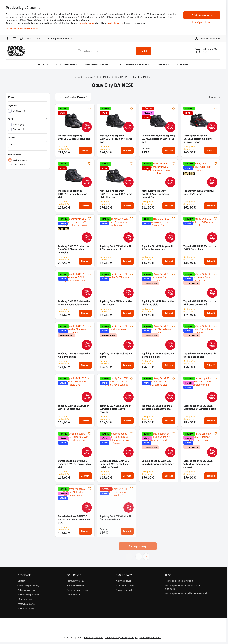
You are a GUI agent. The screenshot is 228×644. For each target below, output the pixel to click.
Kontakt (21, 581)
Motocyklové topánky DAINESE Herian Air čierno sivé (73, 194)
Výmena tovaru (25, 599)
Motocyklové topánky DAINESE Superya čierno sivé (74, 137)
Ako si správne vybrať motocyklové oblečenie (183, 587)
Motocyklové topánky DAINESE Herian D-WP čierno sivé (116, 139)
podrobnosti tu (87, 23)
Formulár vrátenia (75, 585)
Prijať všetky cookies (202, 15)
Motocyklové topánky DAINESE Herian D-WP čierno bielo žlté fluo (116, 194)
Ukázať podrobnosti (202, 22)
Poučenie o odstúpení (77, 590)
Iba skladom (16, 165)
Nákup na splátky (26, 609)
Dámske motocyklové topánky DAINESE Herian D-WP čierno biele (158, 139)
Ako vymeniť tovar (125, 585)
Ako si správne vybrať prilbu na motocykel (186, 593)
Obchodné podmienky (28, 585)
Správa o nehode (125, 590)
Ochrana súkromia (26, 590)
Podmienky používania (150, 637)
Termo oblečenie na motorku (179, 581)
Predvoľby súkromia (94, 637)
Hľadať (144, 51)
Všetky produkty (18, 160)
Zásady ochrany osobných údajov (121, 637)
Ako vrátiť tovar (124, 581)
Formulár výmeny (75, 581)
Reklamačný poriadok (28, 595)
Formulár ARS (74, 595)
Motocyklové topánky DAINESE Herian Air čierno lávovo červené (198, 139)
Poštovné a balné (26, 604)
